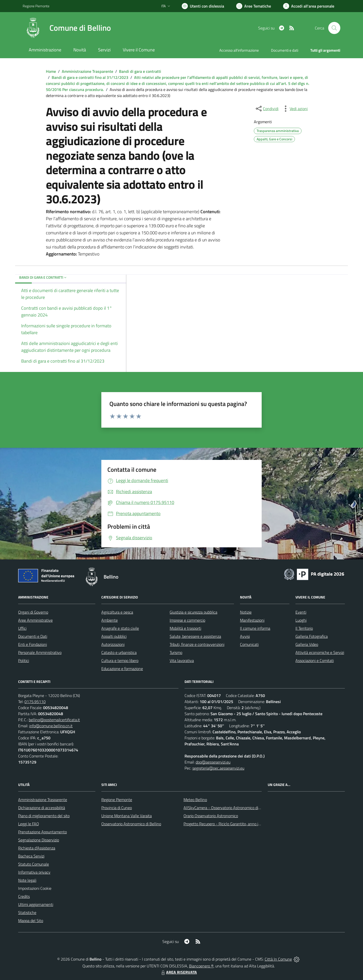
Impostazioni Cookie (35, 888)
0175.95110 (35, 702)
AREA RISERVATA (178, 972)
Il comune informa (255, 628)
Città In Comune (278, 959)
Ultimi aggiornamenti (36, 904)
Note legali (27, 880)
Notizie (246, 612)
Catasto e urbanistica (119, 652)
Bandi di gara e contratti (140, 71)
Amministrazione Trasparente (87, 71)
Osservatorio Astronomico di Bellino (131, 824)
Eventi (301, 612)
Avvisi (245, 636)
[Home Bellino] (67, 28)
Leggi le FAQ (29, 824)
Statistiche (27, 912)
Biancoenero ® (201, 966)
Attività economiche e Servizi (320, 652)
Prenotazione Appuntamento (42, 832)
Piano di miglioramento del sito (44, 816)
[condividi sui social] (267, 109)
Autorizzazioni (113, 644)
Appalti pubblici (114, 636)
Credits (24, 896)
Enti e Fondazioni (33, 644)
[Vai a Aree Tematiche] (254, 6)
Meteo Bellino (195, 800)
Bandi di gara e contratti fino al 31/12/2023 (90, 77)
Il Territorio (304, 628)
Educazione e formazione (122, 669)
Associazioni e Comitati (315, 660)
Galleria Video (307, 644)
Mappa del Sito (31, 921)
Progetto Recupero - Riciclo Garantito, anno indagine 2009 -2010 (238, 824)
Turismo (176, 652)
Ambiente (110, 620)
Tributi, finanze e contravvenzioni (197, 644)
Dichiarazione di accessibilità (42, 808)
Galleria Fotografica (312, 636)
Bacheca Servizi (31, 856)
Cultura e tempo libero (120, 660)
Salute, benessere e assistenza (195, 636)
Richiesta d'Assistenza (37, 848)
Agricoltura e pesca (117, 612)
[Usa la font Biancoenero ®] (203, 6)
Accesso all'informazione (239, 50)
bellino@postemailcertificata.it (54, 720)
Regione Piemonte (117, 800)
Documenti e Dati (33, 636)
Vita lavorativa (182, 660)
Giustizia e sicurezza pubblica (193, 612)
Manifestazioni (252, 620)
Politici (24, 660)
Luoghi (301, 620)
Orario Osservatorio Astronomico (211, 816)
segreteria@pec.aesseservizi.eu (218, 768)
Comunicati (249, 644)
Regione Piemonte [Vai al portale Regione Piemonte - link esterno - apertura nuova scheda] (36, 6)
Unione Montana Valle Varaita (127, 816)
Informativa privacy (34, 872)
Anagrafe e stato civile (120, 628)
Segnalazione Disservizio (39, 840)
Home (51, 71)
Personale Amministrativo (40, 652)
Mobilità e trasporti (185, 628)
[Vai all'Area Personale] (309, 6)
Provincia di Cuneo (117, 808)
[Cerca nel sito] (334, 28)
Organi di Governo (33, 612)
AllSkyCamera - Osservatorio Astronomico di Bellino (227, 808)
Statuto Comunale (34, 864)
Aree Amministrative (35, 620)
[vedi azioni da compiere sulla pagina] (295, 109)
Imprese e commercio (187, 620)
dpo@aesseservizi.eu (213, 762)
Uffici (22, 628)
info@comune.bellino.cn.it (51, 726)
